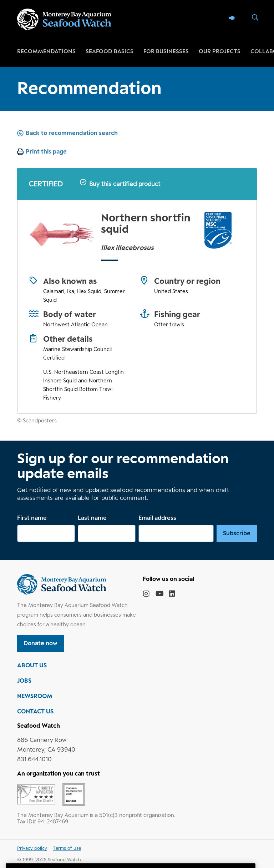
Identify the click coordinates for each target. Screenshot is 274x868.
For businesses (166, 51)
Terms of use (67, 848)
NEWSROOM (35, 696)
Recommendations (46, 51)
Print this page (46, 151)
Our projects (220, 51)
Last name (92, 518)
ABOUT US (32, 665)
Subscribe (237, 533)
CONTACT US (35, 711)
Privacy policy (32, 848)
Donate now (40, 643)
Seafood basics (110, 51)
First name (32, 518)
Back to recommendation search (72, 133)
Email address (157, 518)
